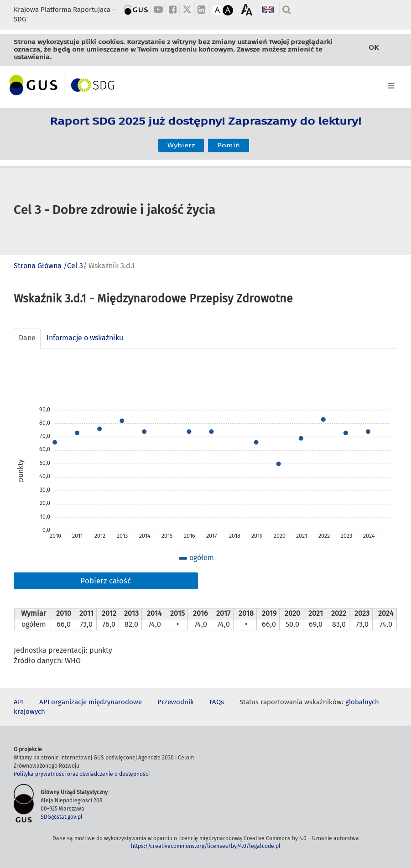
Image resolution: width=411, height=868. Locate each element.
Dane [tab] (27, 338)
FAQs (217, 702)
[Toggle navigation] (205, 84)
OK (374, 49)
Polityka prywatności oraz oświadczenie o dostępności (82, 774)
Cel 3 (75, 266)
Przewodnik (176, 702)
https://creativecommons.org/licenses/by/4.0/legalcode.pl (206, 846)
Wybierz (181, 140)
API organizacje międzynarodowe (91, 702)
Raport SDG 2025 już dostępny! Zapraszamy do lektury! (205, 127)
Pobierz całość (106, 581)
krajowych (29, 712)
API (19, 702)
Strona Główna (38, 266)
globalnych (362, 702)
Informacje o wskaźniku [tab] (85, 338)
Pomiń (229, 140)
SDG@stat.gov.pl (62, 817)
